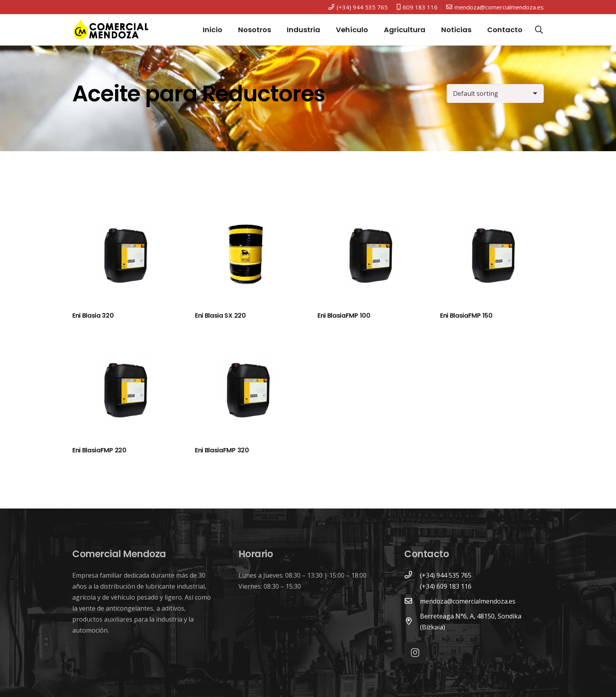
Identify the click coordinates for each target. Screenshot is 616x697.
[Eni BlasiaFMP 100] (369, 256)
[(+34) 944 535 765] (412, 575)
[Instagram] (415, 653)
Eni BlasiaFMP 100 (344, 316)
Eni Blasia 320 (93, 316)
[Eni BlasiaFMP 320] (247, 391)
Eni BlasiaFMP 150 (466, 316)
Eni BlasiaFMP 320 (222, 450)
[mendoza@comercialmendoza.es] (412, 601)
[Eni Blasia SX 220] (247, 256)
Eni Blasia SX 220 (220, 316)
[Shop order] (495, 93)
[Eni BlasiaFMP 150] (492, 256)
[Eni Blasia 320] (124, 256)
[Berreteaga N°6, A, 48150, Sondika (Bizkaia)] (412, 622)
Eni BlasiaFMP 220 (99, 450)
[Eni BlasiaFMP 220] (124, 391)
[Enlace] (111, 30)
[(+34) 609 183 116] (412, 586)
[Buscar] (539, 30)
